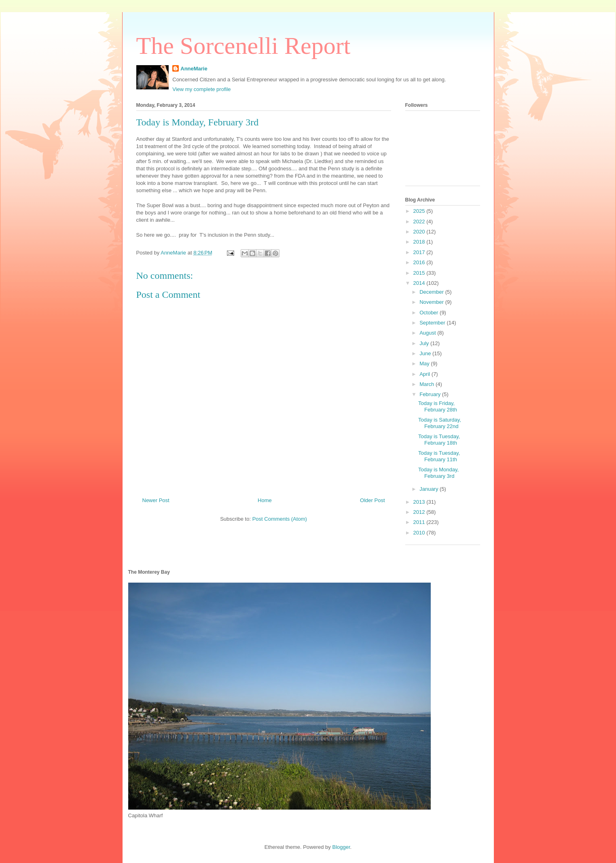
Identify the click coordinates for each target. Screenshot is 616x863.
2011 (420, 522)
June (426, 353)
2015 (420, 273)
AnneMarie (194, 69)
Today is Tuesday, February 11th (439, 456)
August (428, 333)
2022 (420, 222)
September (433, 323)
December (432, 292)
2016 (420, 262)
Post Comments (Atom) (280, 519)
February (431, 394)
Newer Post (156, 500)
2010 (420, 533)
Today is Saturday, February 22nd (440, 423)
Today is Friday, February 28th (438, 406)
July (425, 343)
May (425, 364)
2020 (420, 232)
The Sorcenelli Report (243, 46)
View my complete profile (201, 89)
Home (265, 500)
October (430, 313)
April (425, 374)
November (432, 302)
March (428, 384)
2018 (420, 242)
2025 (420, 211)
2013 (420, 502)
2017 (420, 252)
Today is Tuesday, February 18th (439, 440)
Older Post (372, 500)
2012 (420, 512)
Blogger (341, 847)
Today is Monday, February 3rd (438, 473)
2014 (420, 283)
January (430, 489)
